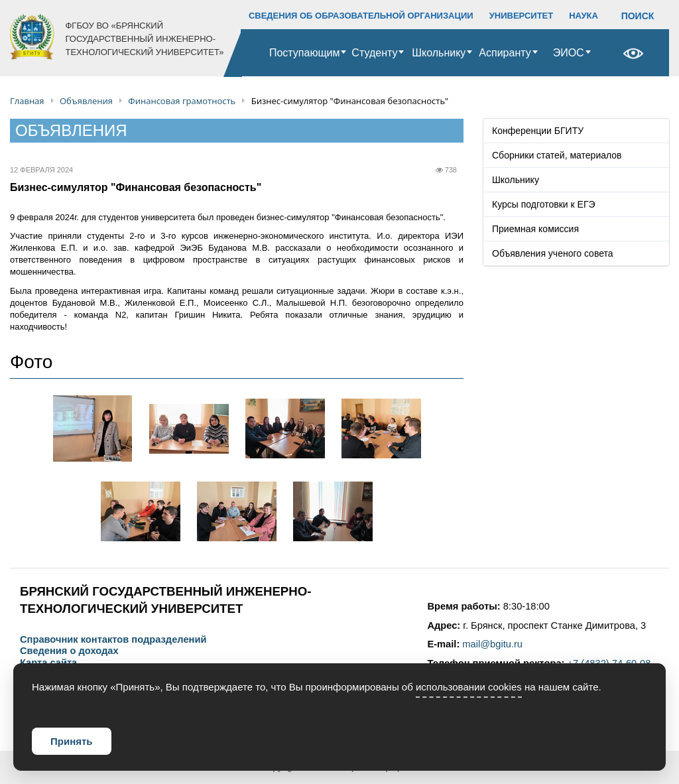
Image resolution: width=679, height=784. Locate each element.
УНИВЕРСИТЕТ (522, 16)
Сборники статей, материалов (557, 155)
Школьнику (439, 53)
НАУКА (584, 16)
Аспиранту (505, 53)
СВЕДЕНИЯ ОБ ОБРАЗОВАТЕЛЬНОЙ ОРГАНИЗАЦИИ (361, 16)
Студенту (374, 53)
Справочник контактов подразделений (113, 640)
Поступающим (305, 53)
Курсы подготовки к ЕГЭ (544, 204)
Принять (72, 741)
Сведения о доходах (69, 651)
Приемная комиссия (535, 229)
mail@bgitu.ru (492, 644)
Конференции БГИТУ (538, 131)
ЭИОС (569, 53)
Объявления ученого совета (553, 253)
